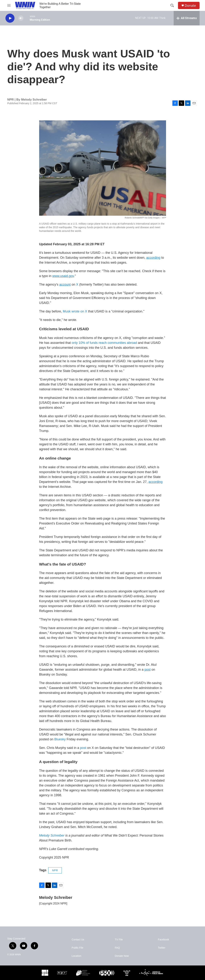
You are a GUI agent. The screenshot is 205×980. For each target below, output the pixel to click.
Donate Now (122, 956)
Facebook (163, 940)
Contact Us (78, 940)
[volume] (21, 18)
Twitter (162, 948)
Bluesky (60, 739)
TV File (119, 940)
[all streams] (187, 18)
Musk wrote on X (75, 311)
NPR (55, 870)
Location (76, 956)
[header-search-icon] (172, 5)
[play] (10, 18)
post (83, 748)
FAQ (117, 948)
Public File (77, 948)
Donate (190, 6)
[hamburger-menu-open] (9, 5)
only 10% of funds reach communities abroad (105, 343)
